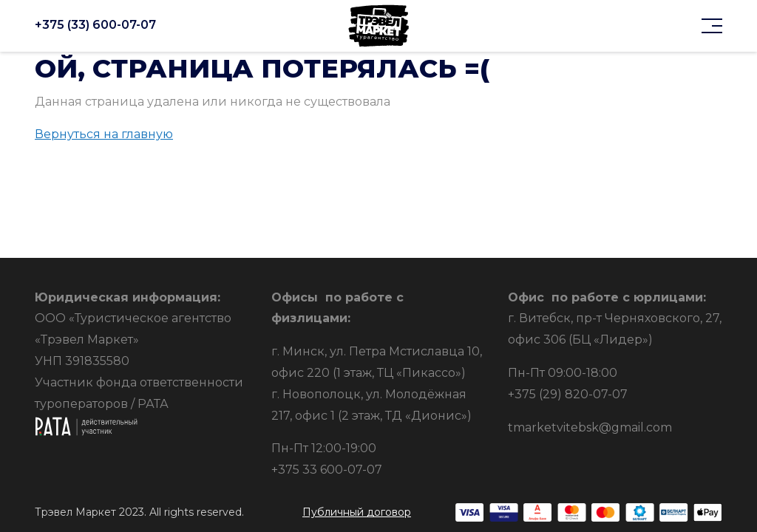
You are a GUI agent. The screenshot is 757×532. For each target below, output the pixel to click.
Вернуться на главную (104, 134)
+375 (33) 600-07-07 (95, 25)
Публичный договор (357, 512)
